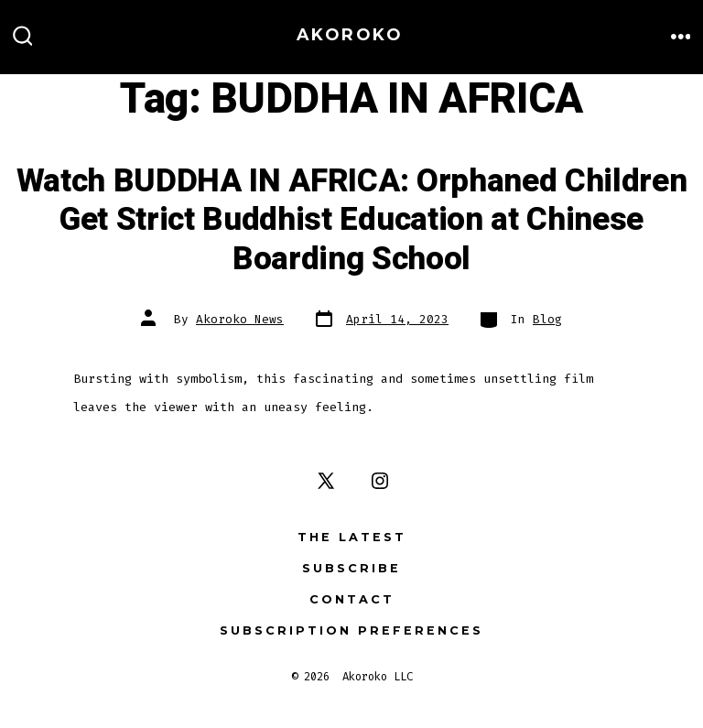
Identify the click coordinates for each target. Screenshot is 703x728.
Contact (352, 599)
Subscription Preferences (351, 630)
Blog (547, 319)
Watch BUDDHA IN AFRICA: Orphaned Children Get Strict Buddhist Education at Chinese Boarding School (352, 220)
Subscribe (351, 568)
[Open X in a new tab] (326, 481)
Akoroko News (240, 319)
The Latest (352, 537)
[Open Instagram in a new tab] (380, 481)
